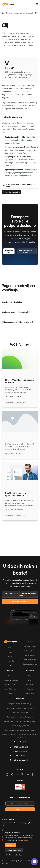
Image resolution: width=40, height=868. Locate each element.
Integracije (10, 661)
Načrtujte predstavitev (20, 601)
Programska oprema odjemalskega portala (20, 730)
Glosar (30, 680)
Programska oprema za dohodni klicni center (20, 721)
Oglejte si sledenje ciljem (27, 251)
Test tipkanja (30, 693)
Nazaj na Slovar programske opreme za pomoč (19, 185)
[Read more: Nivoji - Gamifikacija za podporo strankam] (20, 378)
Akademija (30, 685)
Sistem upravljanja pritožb (20, 726)
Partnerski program (10, 689)
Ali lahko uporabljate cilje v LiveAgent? (20, 322)
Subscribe (20, 809)
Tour (10, 665)
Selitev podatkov (30, 651)
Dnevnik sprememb (30, 660)
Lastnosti (10, 657)
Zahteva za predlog (30, 664)
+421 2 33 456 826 (20, 747)
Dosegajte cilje (9, 251)
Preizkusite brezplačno (11, 192)
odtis (10, 693)
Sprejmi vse (11, 845)
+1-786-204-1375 (20, 756)
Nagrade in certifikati (10, 680)
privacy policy (23, 840)
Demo (10, 648)
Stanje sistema (30, 655)
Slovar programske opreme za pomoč (19, 13)
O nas (10, 676)
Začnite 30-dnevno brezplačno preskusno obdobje (20, 594)
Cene (10, 652)
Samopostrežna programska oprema (20, 717)
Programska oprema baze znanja (20, 704)
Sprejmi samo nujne (14, 850)
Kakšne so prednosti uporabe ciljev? (20, 312)
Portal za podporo (30, 646)
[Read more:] (20, 435)
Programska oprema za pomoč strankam (20, 708)
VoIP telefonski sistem (20, 712)
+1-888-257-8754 (20, 751)
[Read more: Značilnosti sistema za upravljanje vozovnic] (20, 491)
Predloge (30, 689)
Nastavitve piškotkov (14, 855)
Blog (30, 676)
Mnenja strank (10, 685)
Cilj (36, 13)
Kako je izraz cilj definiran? (20, 302)
